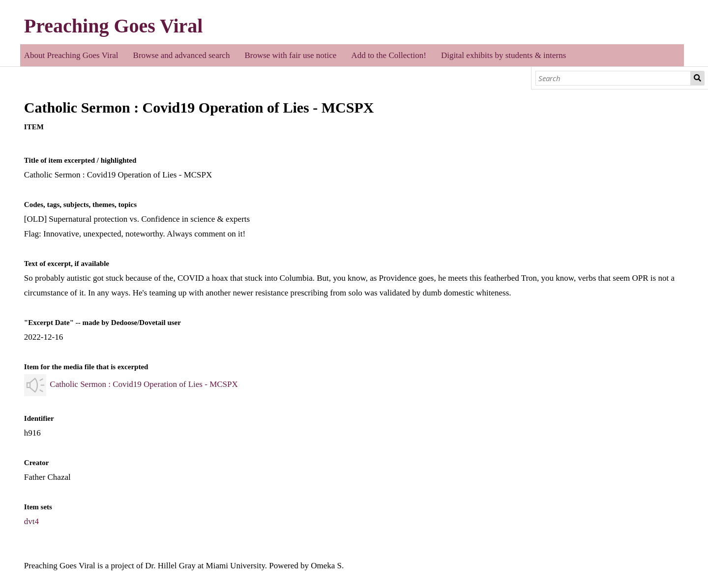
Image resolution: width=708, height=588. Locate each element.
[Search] (613, 78)
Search (698, 78)
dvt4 (31, 521)
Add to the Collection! (389, 55)
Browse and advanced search (182, 55)
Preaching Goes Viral (114, 26)
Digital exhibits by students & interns (504, 55)
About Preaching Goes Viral (71, 55)
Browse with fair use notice (290, 55)
